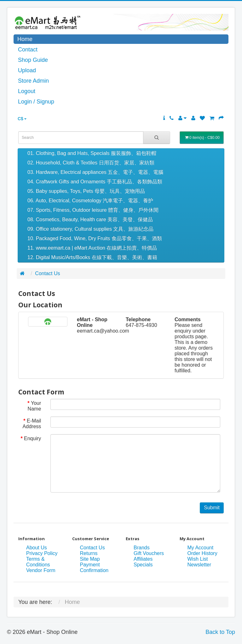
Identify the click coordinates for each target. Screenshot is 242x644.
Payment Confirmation (94, 567)
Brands (142, 548)
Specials (143, 565)
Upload (27, 70)
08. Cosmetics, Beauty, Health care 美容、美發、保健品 (90, 219)
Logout (27, 91)
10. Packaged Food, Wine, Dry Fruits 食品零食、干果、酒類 (95, 238)
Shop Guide (33, 60)
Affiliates (143, 559)
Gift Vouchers (149, 553)
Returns (89, 553)
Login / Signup (36, 102)
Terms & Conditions (38, 562)
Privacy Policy (42, 553)
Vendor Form (41, 570)
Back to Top (220, 632)
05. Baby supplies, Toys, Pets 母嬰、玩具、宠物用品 (86, 191)
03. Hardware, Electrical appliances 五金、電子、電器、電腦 (95, 172)
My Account (201, 548)
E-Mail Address (32, 424)
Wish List (198, 559)
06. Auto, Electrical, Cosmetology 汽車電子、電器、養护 (90, 201)
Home (25, 39)
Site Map (90, 559)
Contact (28, 50)
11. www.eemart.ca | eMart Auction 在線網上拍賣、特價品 (92, 248)
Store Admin (33, 81)
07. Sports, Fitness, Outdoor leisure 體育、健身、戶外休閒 (93, 210)
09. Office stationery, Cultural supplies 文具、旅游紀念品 (90, 229)
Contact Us (47, 273)
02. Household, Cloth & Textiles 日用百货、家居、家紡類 (91, 163)
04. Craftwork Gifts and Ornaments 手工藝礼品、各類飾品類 (95, 182)
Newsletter (199, 565)
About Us (37, 548)
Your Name (35, 406)
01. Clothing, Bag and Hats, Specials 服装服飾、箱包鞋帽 (92, 153)
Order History (202, 553)
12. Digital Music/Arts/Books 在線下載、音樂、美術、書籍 (92, 257)
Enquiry (32, 438)
